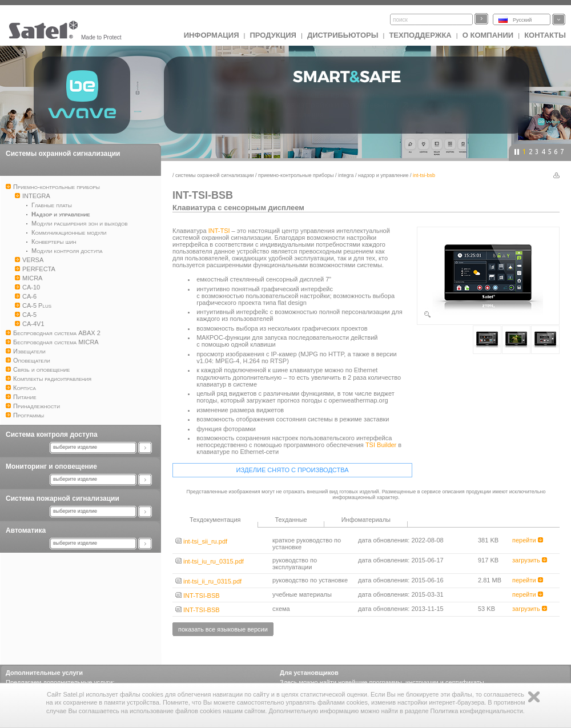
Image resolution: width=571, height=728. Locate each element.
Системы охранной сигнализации (63, 154)
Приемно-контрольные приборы (296, 175)
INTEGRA (346, 175)
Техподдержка (420, 35)
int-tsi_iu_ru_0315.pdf (210, 561)
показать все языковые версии (223, 629)
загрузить (530, 560)
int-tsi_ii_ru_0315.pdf (208, 581)
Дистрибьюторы (343, 35)
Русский (522, 20)
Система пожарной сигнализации (63, 498)
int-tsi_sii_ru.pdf (201, 541)
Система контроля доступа (52, 435)
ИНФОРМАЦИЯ (212, 35)
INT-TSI (219, 231)
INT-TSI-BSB (198, 596)
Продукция (273, 35)
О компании (488, 35)
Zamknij (534, 697)
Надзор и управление (383, 175)
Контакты (545, 35)
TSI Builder (381, 445)
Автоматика (26, 530)
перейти (528, 540)
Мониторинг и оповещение (51, 466)
